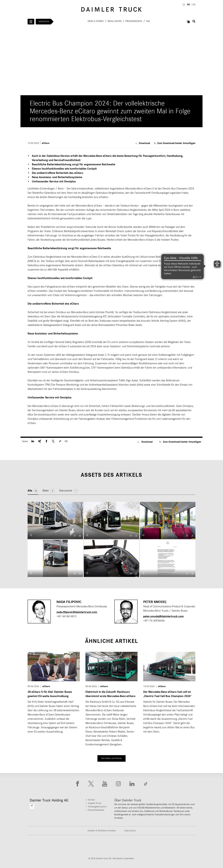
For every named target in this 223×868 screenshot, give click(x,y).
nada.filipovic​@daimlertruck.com (77, 612)
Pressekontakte (134, 21)
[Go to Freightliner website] (38, 846)
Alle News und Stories (112, 758)
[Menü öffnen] (31, 22)
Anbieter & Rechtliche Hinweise (102, 831)
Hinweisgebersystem (97, 807)
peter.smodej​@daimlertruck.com (163, 616)
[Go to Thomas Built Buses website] (68, 846)
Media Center (115, 21)
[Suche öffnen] (194, 21)
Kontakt (91, 800)
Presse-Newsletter (96, 810)
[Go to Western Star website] (97, 846)
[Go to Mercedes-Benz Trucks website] (126, 846)
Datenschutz (130, 831)
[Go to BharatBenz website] (155, 846)
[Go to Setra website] (185, 846)
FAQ (148, 21)
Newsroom (44, 22)
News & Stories (96, 21)
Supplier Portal (95, 803)
